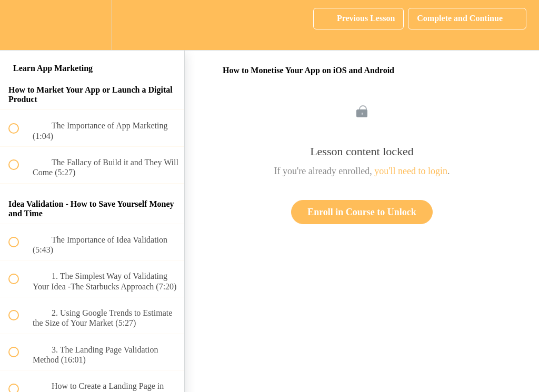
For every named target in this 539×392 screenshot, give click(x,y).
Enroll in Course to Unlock (362, 212)
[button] (19, 25)
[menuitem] (92, 25)
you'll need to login (411, 171)
